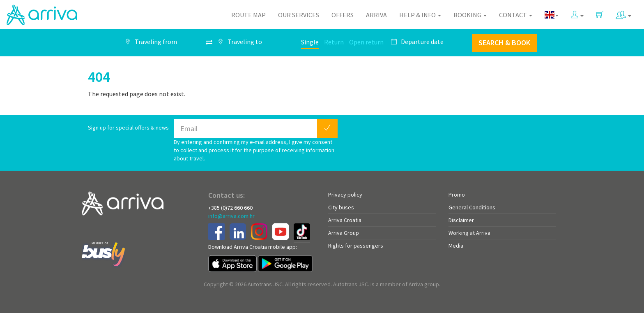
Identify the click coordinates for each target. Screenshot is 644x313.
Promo (457, 195)
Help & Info (420, 15)
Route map (248, 15)
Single (310, 42)
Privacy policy (345, 195)
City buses (341, 207)
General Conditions (472, 207)
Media (456, 246)
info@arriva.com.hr (231, 216)
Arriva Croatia (345, 220)
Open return (366, 42)
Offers (343, 15)
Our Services (299, 15)
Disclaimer (461, 220)
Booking (470, 15)
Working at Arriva (469, 233)
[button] (577, 13)
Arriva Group (344, 233)
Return (334, 42)
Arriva (376, 15)
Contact (516, 15)
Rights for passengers (356, 246)
